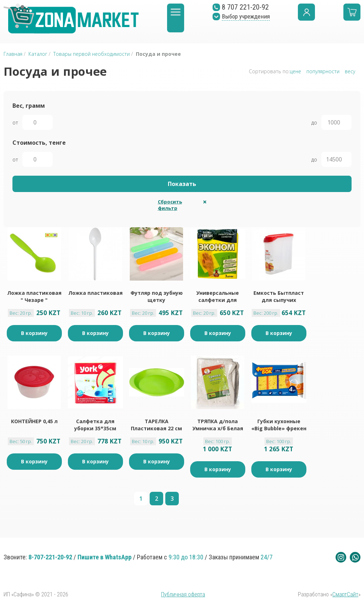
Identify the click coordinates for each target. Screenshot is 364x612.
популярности (323, 71)
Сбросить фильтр (170, 205)
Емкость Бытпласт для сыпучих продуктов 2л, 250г (279, 297)
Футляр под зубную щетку (157, 296)
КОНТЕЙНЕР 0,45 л (34, 421)
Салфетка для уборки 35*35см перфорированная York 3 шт (95, 425)
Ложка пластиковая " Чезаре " (34, 296)
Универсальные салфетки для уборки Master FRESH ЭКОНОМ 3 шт (218, 297)
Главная (13, 54)
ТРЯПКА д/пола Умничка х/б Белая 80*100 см (218, 425)
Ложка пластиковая (95, 293)
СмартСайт (345, 594)
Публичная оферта (183, 594)
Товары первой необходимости (92, 54)
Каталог (38, 54)
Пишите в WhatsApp (105, 557)
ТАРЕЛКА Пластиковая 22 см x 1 (156, 425)
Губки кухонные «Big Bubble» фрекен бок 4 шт (279, 425)
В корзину (34, 333)
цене (295, 71)
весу (350, 71)
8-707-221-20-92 (50, 557)
